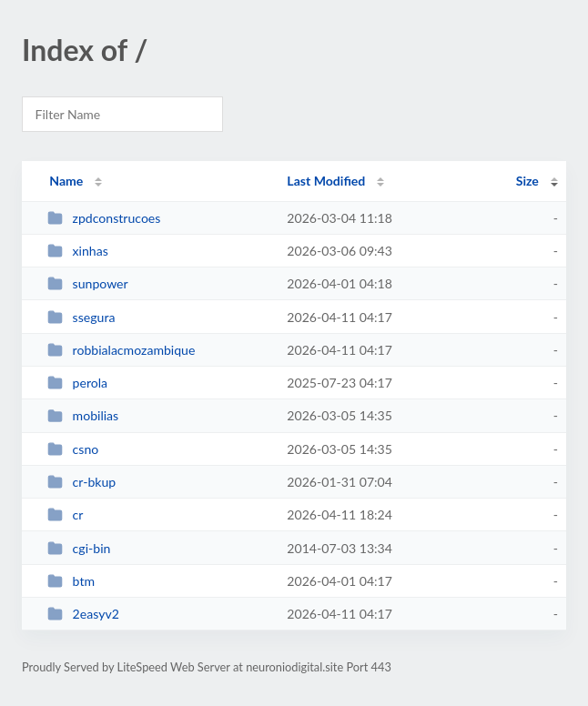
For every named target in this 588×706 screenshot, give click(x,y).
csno (73, 449)
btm (71, 581)
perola (77, 383)
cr (65, 514)
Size (527, 181)
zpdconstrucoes (104, 218)
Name (66, 181)
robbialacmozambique (121, 350)
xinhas (78, 251)
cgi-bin (79, 548)
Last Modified (326, 181)
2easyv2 (83, 614)
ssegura (81, 317)
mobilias (83, 415)
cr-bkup (81, 482)
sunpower (88, 283)
